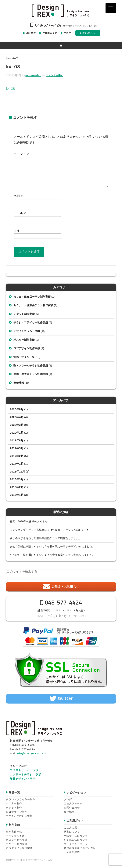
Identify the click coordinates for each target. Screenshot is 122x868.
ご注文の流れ (72, 827)
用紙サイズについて (76, 835)
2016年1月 (17, 495)
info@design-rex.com (66, 615)
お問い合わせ (88, 33)
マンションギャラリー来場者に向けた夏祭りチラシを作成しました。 (51, 530)
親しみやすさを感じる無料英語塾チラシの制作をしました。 (46, 538)
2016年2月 (17, 487)
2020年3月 (17, 425)
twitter (65, 697)
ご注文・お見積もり (65, 587)
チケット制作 (14, 807)
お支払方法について (76, 839)
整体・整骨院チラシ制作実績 (31, 374)
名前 (19, 196)
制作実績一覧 (14, 831)
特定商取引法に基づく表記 (80, 847)
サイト (18, 230)
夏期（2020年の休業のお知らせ (29, 521)
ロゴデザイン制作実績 (27, 348)
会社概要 (69, 811)
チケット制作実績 (24, 314)
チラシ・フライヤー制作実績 (31, 322)
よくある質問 (72, 851)
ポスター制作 (14, 802)
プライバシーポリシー (77, 843)
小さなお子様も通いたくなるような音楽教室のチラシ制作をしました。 (52, 555)
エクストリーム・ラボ (24, 769)
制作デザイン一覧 (24, 357)
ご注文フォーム (73, 802)
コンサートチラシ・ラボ (25, 773)
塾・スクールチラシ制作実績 (31, 366)
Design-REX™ (61, 10)
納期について (72, 831)
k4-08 (10, 89)
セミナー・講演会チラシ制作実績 (33, 305)
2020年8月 (17, 409)
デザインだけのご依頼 (19, 815)
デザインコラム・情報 (27, 331)
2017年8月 (17, 440)
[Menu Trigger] (111, 8)
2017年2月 (17, 456)
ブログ (68, 798)
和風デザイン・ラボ (23, 778)
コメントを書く (54, 75)
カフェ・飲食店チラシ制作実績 (32, 297)
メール (20, 213)
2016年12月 (17, 471)
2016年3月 (17, 479)
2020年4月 (17, 417)
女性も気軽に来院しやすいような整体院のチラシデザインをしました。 (52, 546)
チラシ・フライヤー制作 (21, 798)
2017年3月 (17, 448)
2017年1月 (17, 464)
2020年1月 (17, 433)
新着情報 (19, 383)
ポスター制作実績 (24, 340)
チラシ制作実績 (15, 835)
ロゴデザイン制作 (17, 811)
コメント (22, 154)
